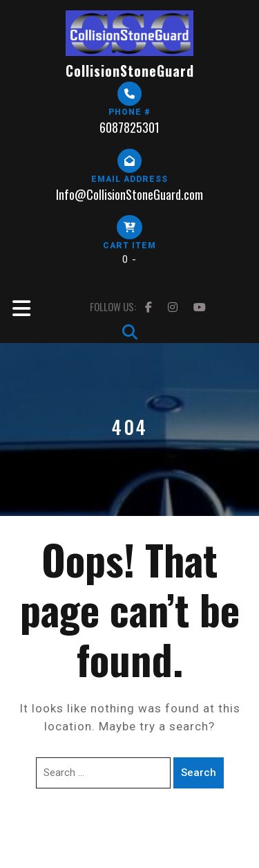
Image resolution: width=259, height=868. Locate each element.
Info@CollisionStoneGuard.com (129, 194)
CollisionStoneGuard (130, 71)
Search (199, 773)
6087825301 (129, 127)
